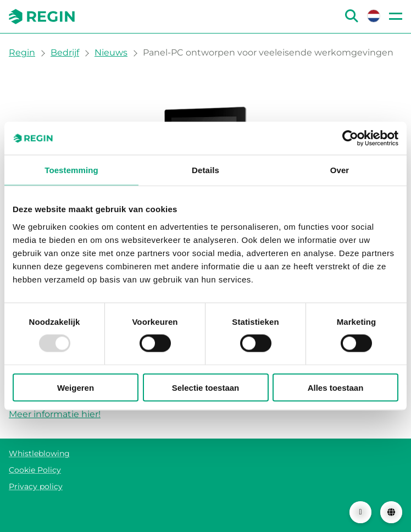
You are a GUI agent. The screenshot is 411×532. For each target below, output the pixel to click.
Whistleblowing (39, 453)
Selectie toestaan (206, 387)
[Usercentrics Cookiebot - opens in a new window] (350, 138)
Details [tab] (205, 170)
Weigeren (76, 387)
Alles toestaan (336, 387)
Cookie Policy (35, 470)
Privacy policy (36, 486)
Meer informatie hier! (55, 414)
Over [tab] (340, 170)
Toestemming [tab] (71, 170)
